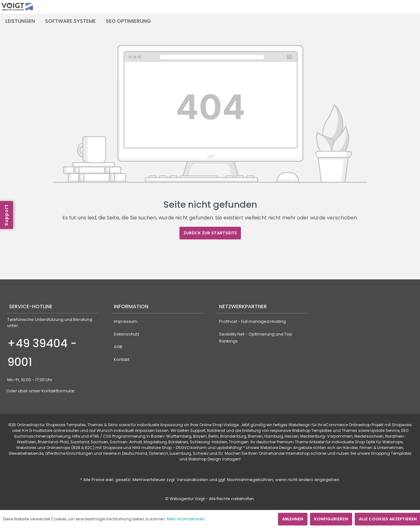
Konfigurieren (331, 519)
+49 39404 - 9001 (42, 353)
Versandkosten (192, 480)
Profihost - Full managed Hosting (252, 321)
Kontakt (122, 359)
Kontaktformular (58, 391)
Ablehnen (293, 519)
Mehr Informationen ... (187, 519)
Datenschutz (127, 334)
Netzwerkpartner (243, 306)
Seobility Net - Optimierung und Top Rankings (256, 338)
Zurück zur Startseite (210, 233)
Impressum (126, 321)
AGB (118, 347)
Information (131, 306)
